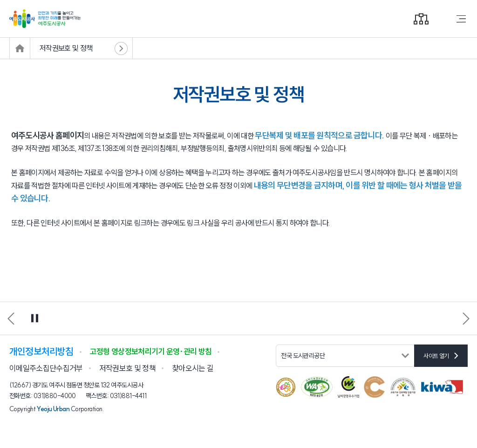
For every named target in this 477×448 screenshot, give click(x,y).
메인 (20, 48)
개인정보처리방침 (41, 351)
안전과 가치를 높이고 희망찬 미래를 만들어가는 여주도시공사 (238, 19)
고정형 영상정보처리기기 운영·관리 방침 (151, 351)
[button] (466, 318)
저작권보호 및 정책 (66, 48)
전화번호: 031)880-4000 (43, 396)
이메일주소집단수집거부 (46, 368)
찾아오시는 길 (193, 368)
